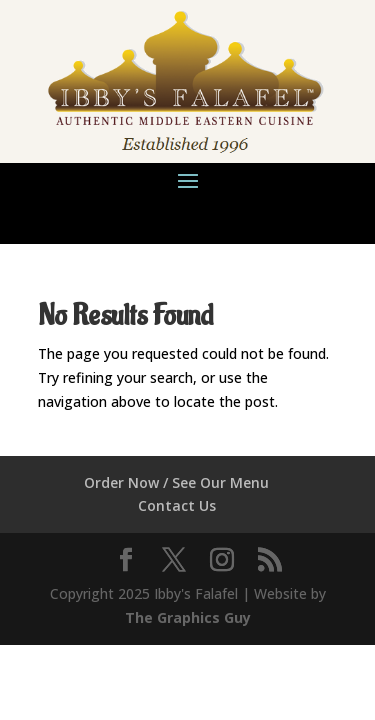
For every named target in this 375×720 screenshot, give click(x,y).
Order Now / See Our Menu (176, 482)
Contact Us (177, 505)
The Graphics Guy (188, 617)
